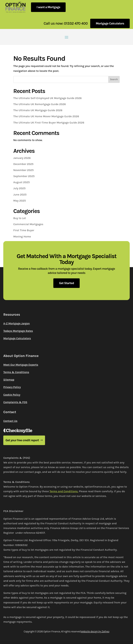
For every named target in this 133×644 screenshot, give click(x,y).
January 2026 (22, 158)
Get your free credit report (22, 440)
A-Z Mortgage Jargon (17, 323)
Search (114, 79)
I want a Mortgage (48, 7)
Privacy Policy (12, 387)
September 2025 (24, 176)
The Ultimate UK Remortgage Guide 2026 (40, 104)
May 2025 (20, 201)
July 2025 (19, 188)
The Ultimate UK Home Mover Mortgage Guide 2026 (46, 116)
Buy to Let (20, 218)
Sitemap (9, 380)
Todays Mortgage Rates (18, 331)
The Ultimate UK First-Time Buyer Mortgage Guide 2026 (49, 123)
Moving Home (22, 236)
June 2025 (20, 195)
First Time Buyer (24, 230)
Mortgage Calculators (110, 23)
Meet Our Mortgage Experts (21, 365)
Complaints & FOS (15, 402)
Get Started (66, 283)
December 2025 (23, 164)
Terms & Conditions (16, 372)
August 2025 (22, 182)
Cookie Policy (12, 395)
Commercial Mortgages (28, 224)
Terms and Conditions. (64, 491)
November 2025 (23, 170)
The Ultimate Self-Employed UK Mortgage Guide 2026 (48, 98)
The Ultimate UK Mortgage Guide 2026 (38, 110)
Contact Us (10, 421)
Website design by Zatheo (95, 631)
